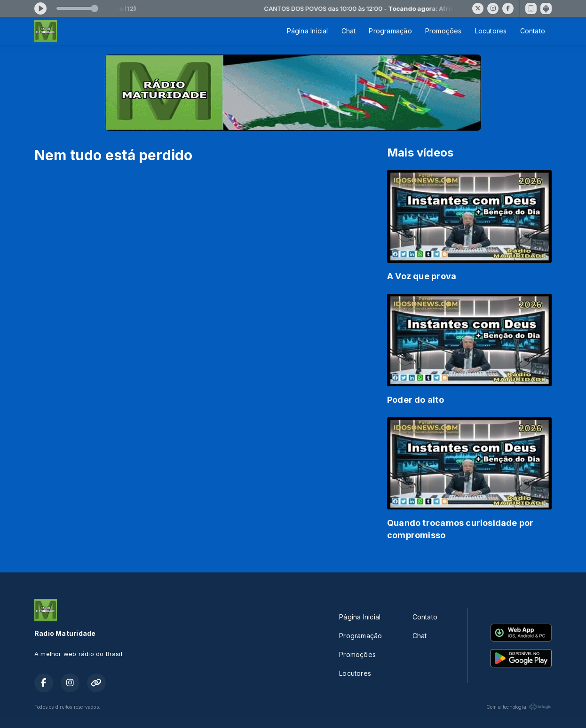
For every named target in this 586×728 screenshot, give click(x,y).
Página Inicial (308, 31)
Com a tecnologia (519, 707)
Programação (390, 31)
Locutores (491, 31)
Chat (349, 31)
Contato (533, 31)
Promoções (443, 31)
